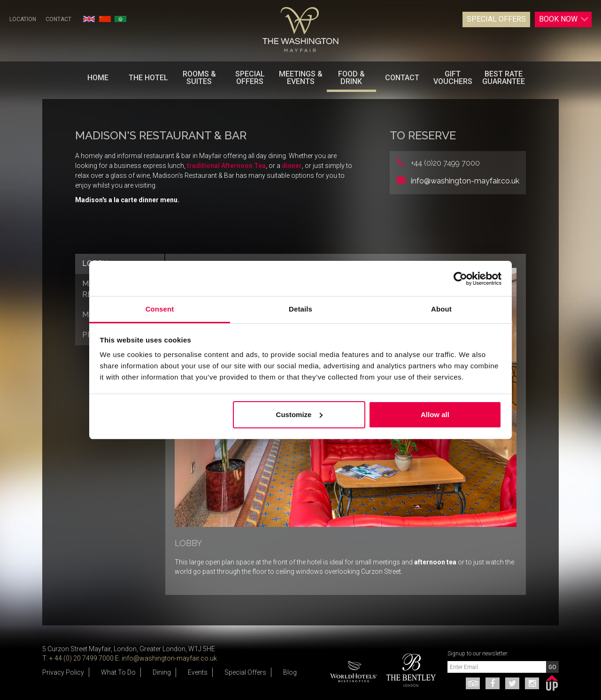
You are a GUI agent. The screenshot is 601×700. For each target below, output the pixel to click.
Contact (58, 19)
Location (23, 19)
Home (98, 78)
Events (198, 672)
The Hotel (148, 78)
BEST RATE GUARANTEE (504, 78)
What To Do (118, 672)
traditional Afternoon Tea (226, 166)
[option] (408, 670)
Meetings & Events (301, 78)
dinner (292, 166)
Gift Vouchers (453, 78)
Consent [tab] (160, 309)
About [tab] (441, 309)
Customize (300, 415)
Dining (162, 672)
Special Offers (496, 19)
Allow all (435, 415)
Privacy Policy (63, 672)
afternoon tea (435, 562)
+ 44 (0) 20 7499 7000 (81, 658)
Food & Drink (351, 78)
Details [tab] (300, 309)
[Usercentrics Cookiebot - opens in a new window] (460, 279)
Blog (290, 672)
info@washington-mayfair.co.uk (465, 181)
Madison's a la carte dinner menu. (127, 200)
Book (564, 19)
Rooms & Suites (199, 78)
